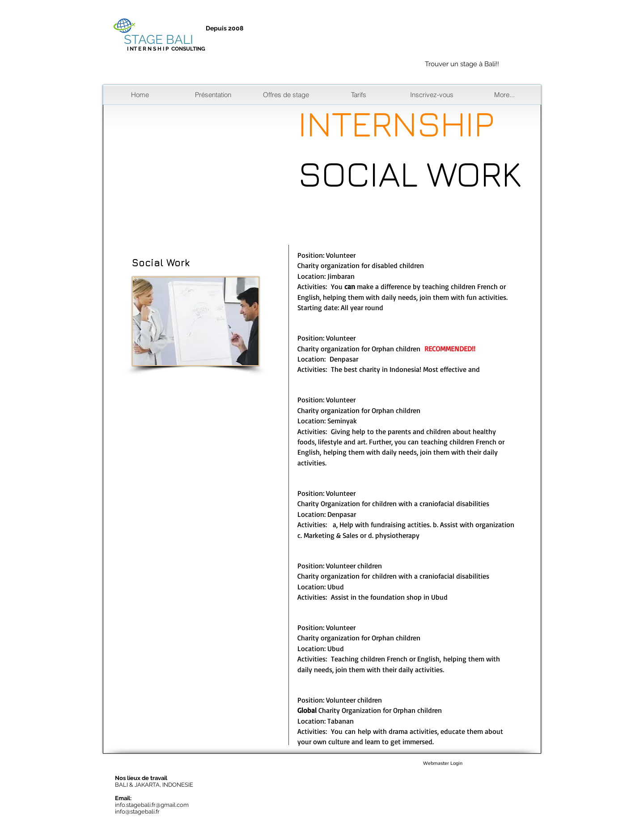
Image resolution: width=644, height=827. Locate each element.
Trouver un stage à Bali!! (462, 64)
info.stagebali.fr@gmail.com (152, 805)
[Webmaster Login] (443, 763)
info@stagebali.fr (137, 812)
